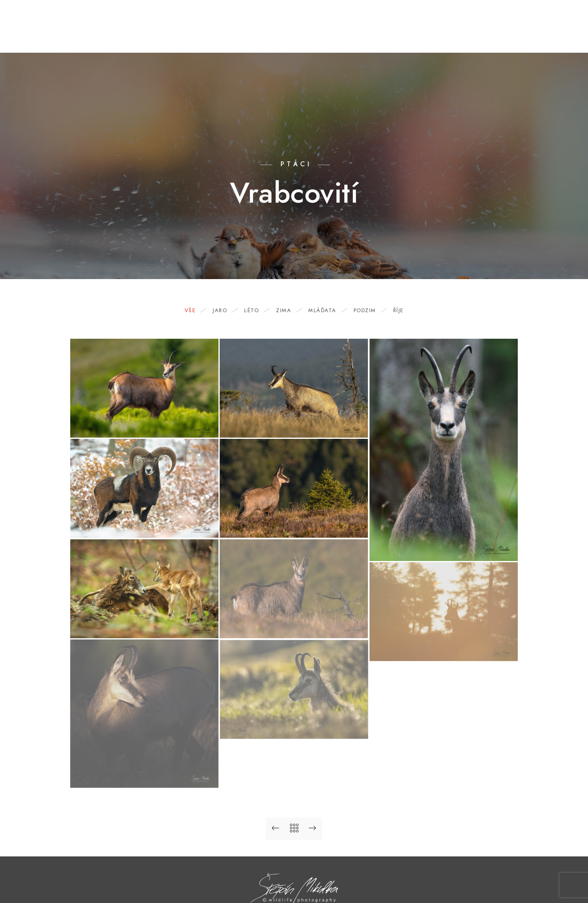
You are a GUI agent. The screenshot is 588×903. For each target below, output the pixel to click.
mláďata (326, 311)
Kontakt (442, 34)
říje (399, 311)
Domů (259, 34)
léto (256, 311)
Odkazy (481, 34)
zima (288, 311)
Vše (194, 311)
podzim (369, 311)
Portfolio (297, 34)
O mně (405, 34)
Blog (334, 34)
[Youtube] (542, 17)
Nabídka (369, 34)
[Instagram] (557, 17)
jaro (224, 311)
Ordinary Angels (533, 34)
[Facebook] (528, 17)
